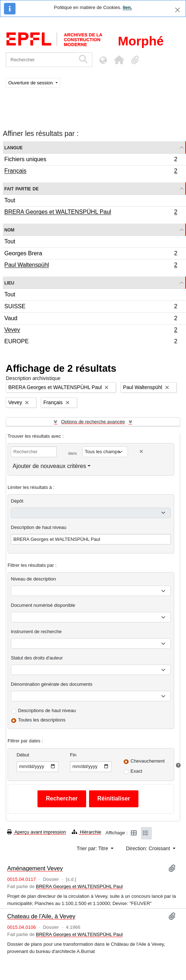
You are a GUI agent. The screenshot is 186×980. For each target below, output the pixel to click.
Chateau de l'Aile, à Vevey (41, 916)
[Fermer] (178, 10)
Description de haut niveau (39, 527)
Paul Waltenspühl (91, 266)
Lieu (9, 282)
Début (23, 755)
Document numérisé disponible (43, 605)
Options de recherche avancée (93, 422)
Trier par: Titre (93, 848)
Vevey (91, 331)
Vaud (91, 319)
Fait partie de (21, 188)
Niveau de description (33, 579)
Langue (14, 147)
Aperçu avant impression (37, 832)
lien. (127, 7)
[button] (119, 60)
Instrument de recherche (36, 632)
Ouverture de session (31, 83)
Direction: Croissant (149, 848)
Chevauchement (148, 761)
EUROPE (91, 342)
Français (91, 172)
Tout (10, 200)
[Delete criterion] (141, 452)
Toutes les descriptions (42, 720)
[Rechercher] (41, 60)
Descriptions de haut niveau (47, 710)
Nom (9, 229)
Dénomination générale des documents (52, 684)
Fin (73, 755)
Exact (136, 771)
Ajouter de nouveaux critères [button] (49, 466)
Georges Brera (91, 254)
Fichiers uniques (91, 160)
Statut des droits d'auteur (37, 658)
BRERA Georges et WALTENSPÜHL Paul (91, 213)
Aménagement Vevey (35, 868)
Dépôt (17, 501)
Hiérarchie (87, 832)
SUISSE (91, 307)
